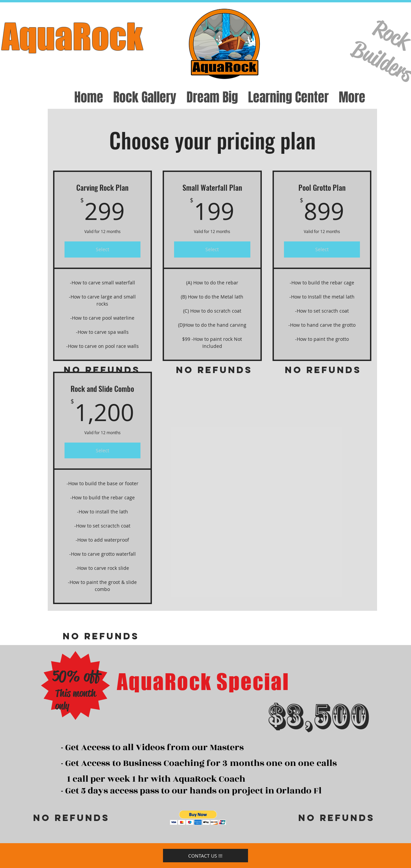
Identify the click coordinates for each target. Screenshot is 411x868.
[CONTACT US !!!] (205, 856)
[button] (198, 818)
